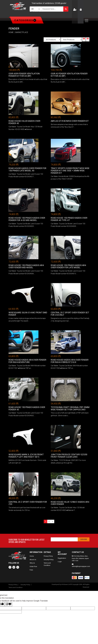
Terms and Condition (16, 587)
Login (60, 562)
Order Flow (33, 566)
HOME (11, 32)
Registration (62, 558)
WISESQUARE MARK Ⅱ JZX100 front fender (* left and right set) (26, 456)
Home (32, 556)
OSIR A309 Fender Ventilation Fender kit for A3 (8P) (24, 75)
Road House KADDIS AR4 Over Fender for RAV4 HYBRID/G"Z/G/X (70, 361)
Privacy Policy (48, 556)
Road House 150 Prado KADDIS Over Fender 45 (27, 408)
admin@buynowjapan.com (81, 566)
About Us (33, 560)
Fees (31, 570)
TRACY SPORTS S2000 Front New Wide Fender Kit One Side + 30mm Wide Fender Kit (70, 171)
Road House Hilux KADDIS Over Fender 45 (24, 122)
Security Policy (49, 560)
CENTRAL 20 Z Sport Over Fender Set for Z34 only (70, 314)
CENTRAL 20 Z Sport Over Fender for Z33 (28, 503)
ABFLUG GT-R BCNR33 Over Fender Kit (70, 121)
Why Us (32, 563)
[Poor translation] (9, 604)
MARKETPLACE (22, 32)
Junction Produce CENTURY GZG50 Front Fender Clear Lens (69, 456)
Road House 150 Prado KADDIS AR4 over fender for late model (68, 266)
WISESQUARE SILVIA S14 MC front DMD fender (28, 314)
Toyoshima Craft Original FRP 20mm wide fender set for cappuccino (70, 408)
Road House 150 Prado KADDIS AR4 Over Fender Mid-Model (26, 266)
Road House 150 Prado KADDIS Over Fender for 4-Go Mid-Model (27, 219)
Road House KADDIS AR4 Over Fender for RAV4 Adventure (27, 361)
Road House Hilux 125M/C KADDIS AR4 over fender (70, 503)
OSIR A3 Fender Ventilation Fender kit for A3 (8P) (69, 75)
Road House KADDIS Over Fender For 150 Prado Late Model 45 (27, 169)
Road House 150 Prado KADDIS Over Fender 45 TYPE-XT (69, 219)
